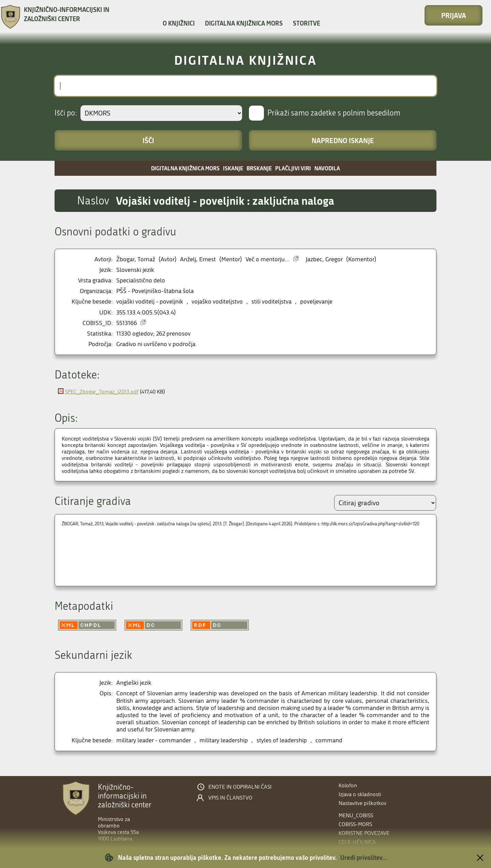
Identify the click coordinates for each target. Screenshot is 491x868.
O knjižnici (179, 23)
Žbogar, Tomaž (136, 259)
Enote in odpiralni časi (240, 787)
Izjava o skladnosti (360, 794)
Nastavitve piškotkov (362, 803)
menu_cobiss (356, 815)
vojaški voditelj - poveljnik (150, 302)
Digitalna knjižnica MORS (244, 23)
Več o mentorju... (268, 259)
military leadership (224, 740)
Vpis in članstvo (230, 798)
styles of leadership (282, 740)
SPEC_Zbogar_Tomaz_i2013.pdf (102, 392)
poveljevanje (316, 302)
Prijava (454, 15)
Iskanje (233, 168)
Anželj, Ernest (198, 259)
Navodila (327, 168)
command (329, 740)
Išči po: (66, 113)
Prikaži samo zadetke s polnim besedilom (334, 113)
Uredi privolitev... (364, 857)
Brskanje (259, 168)
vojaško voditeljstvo (217, 302)
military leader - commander (154, 740)
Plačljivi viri (293, 168)
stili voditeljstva (271, 302)
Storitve (307, 23)
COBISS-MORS (355, 824)
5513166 (127, 323)
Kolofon (348, 785)
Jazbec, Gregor (324, 259)
